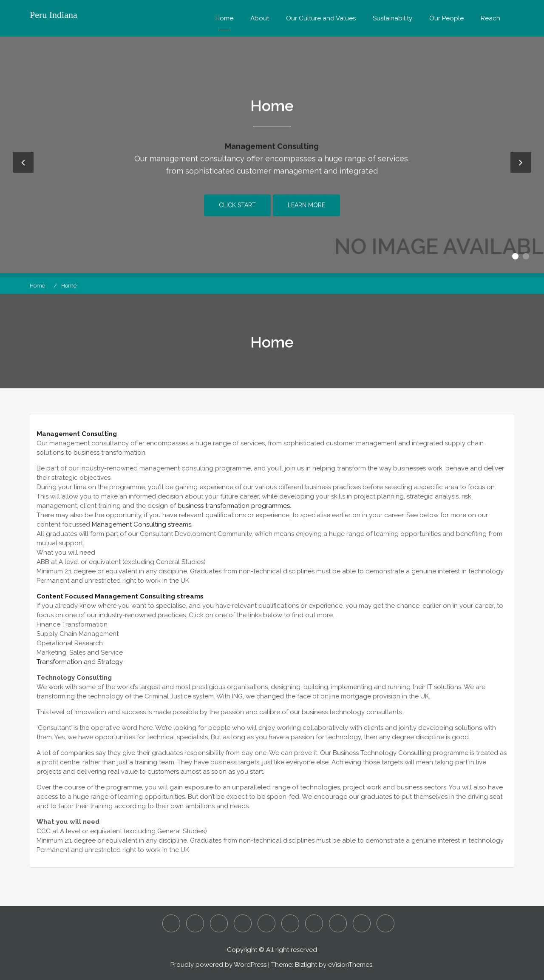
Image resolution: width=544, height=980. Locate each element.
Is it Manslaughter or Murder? (266, 923)
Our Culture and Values (321, 18)
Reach (490, 18)
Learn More (306, 211)
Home (224, 18)
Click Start (237, 211)
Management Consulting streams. (142, 524)
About (260, 18)
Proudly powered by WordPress (218, 965)
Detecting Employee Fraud (219, 923)
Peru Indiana (54, 15)
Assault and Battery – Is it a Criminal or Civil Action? (195, 923)
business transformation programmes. (234, 506)
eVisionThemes (350, 965)
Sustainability (392, 18)
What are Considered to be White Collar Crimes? (385, 923)
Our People (446, 18)
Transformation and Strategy (80, 662)
